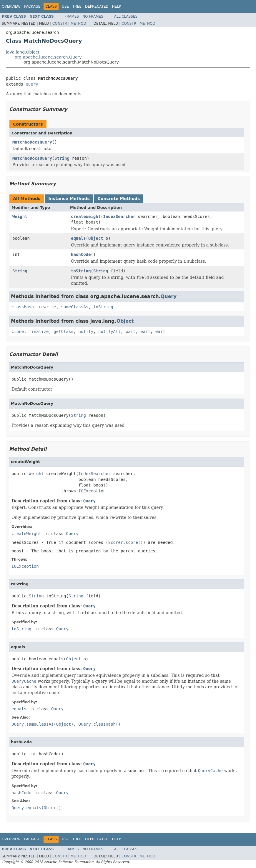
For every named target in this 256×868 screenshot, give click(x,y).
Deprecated (97, 6)
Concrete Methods (119, 199)
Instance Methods (69, 199)
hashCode (81, 254)
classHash (23, 307)
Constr (60, 24)
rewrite (48, 307)
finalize (39, 331)
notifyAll (109, 331)
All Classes (126, 16)
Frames (72, 16)
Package (32, 6)
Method (78, 24)
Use (65, 6)
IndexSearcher (119, 216)
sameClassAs (75, 307)
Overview (11, 6)
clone (18, 331)
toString (81, 271)
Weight (20, 216)
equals (78, 238)
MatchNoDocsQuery (32, 142)
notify (86, 331)
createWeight (86, 216)
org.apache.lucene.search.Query (48, 57)
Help (117, 6)
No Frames (93, 16)
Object (96, 238)
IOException (92, 491)
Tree (77, 6)
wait (131, 331)
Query (32, 84)
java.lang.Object (23, 52)
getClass (63, 331)
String (62, 158)
